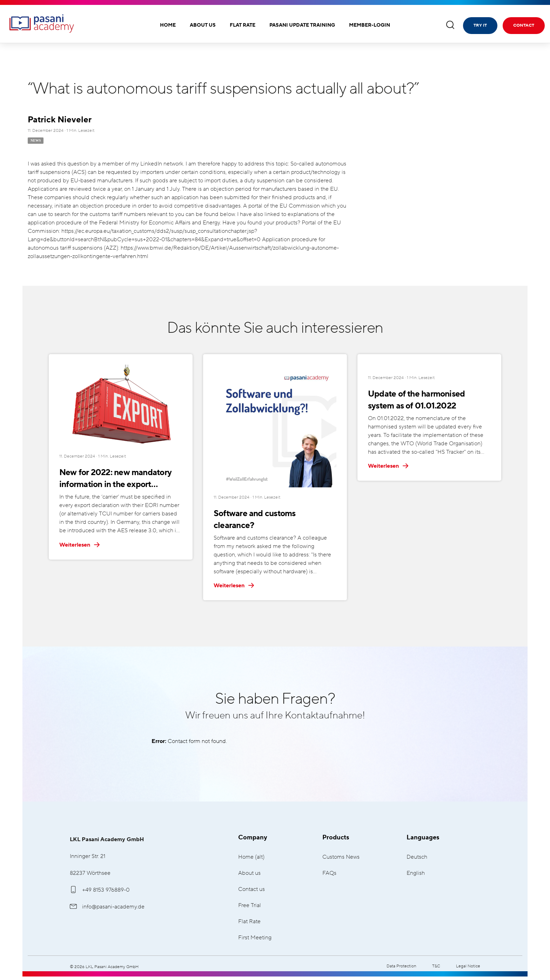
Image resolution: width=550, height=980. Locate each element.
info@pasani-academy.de (107, 907)
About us (203, 25)
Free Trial (250, 905)
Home (168, 25)
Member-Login (370, 25)
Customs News (341, 857)
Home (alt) (251, 857)
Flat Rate (243, 25)
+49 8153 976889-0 (100, 890)
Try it (480, 25)
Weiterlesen (80, 545)
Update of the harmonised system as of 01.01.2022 (429, 400)
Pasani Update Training (302, 25)
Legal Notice (468, 966)
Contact (524, 25)
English (416, 873)
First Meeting (255, 938)
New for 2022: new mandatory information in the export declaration (114, 479)
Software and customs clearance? (274, 513)
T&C (436, 966)
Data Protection (401, 966)
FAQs (329, 873)
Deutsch (417, 857)
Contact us (251, 889)
